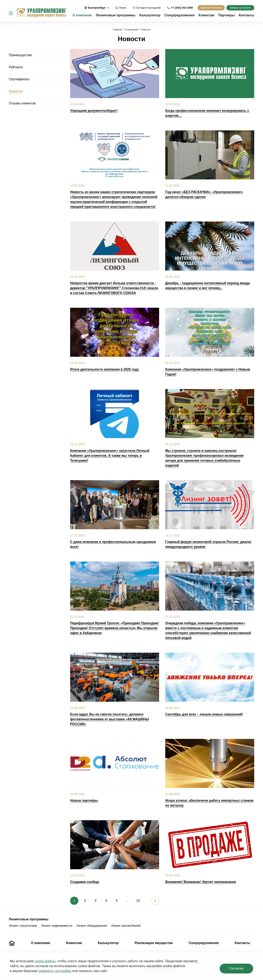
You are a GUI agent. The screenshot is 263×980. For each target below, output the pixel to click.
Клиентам (206, 15)
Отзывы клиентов (22, 103)
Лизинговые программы (115, 15)
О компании (82, 15)
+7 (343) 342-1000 (182, 8)
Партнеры (227, 15)
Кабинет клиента (211, 8)
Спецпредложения (179, 15)
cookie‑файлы (45, 961)
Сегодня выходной (148, 8)
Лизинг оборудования (92, 926)
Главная (117, 30)
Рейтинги (16, 67)
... (127, 901)
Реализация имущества (154, 943)
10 (138, 901)
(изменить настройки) (55, 971)
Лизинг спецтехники (23, 926)
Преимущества (20, 55)
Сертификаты (19, 79)
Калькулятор (150, 15)
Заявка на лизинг (240, 8)
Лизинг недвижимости (57, 926)
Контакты (247, 15)
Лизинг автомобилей (126, 926)
